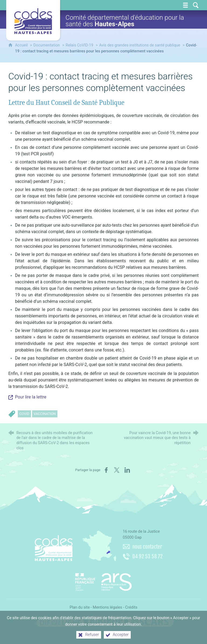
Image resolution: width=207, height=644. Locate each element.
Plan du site (80, 607)
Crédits (131, 607)
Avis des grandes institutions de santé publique (140, 45)
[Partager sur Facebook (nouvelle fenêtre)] (106, 470)
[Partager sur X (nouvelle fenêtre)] (117, 470)
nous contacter (147, 547)
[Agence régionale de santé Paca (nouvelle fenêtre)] (103, 580)
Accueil (22, 45)
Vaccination (45, 414)
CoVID (24, 414)
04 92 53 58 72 (147, 556)
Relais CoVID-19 (80, 45)
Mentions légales (107, 607)
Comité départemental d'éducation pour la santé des (125, 21)
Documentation (47, 45)
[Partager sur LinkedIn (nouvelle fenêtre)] (127, 470)
